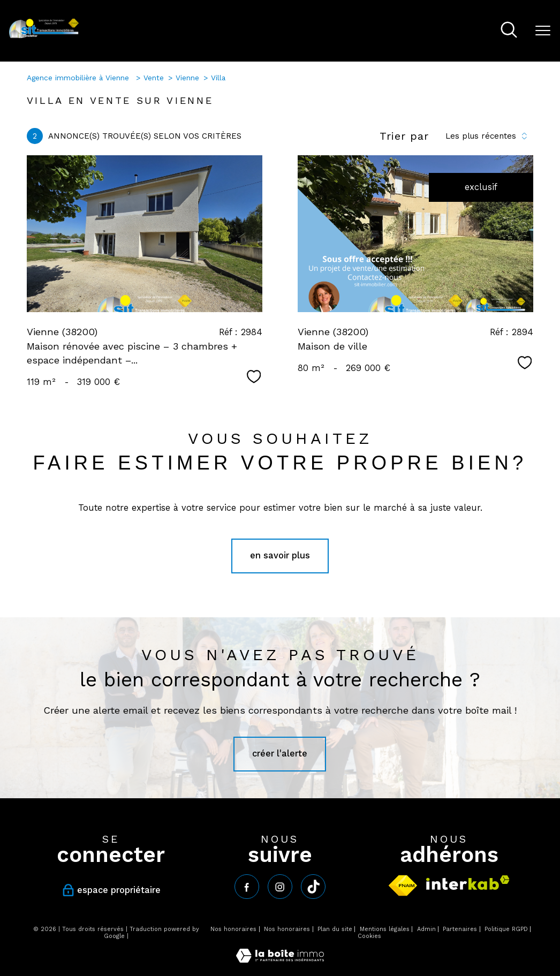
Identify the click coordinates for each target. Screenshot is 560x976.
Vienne (187, 78)
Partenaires (460, 929)
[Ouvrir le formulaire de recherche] (509, 31)
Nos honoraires (233, 929)
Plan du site (335, 929)
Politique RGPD (506, 929)
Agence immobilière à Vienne (79, 78)
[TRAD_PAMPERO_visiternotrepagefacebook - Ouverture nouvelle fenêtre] (247, 887)
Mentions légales (385, 929)
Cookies (369, 936)
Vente (154, 78)
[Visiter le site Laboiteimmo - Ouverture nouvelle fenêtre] (280, 960)
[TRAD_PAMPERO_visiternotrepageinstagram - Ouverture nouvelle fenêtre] (280, 887)
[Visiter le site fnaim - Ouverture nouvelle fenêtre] (403, 886)
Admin (426, 929)
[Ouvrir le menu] (543, 31)
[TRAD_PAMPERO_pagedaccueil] (44, 36)
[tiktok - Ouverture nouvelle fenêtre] (313, 887)
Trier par (404, 136)
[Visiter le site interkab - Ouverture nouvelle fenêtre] (468, 883)
